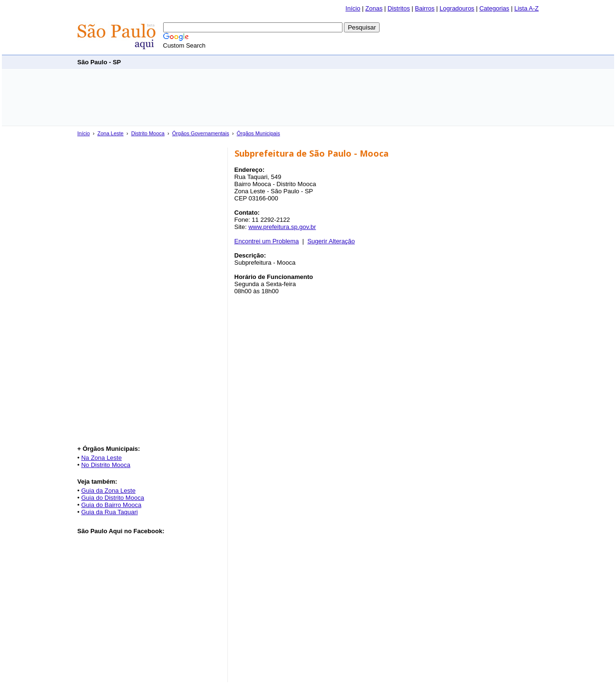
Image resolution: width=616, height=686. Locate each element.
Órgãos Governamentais (201, 133)
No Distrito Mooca (106, 465)
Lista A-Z (526, 8)
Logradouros (457, 8)
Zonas (374, 8)
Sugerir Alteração (331, 241)
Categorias (494, 8)
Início (353, 8)
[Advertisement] (366, 62)
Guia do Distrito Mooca (113, 498)
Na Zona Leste (102, 458)
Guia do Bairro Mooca (111, 505)
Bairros (425, 8)
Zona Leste (111, 133)
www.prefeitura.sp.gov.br (282, 227)
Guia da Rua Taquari (110, 512)
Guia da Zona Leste (108, 491)
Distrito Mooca (148, 133)
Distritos (399, 8)
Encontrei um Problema (267, 241)
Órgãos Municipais (259, 133)
